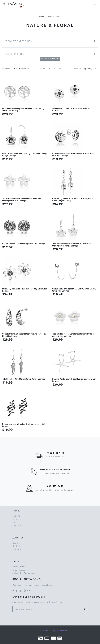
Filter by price (14, 54)
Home (42, 16)
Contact (16, 546)
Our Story (17, 543)
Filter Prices (50, 59)
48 (60, 68)
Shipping (16, 516)
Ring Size (17, 525)
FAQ (14, 522)
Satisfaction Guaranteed (23, 573)
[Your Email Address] (47, 609)
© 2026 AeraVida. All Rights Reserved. (50, 631)
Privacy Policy (19, 566)
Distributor (17, 549)
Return (16, 519)
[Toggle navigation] (95, 5)
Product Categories (18, 41)
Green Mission (19, 570)
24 (54, 68)
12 (49, 68)
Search (58, 16)
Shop (50, 16)
